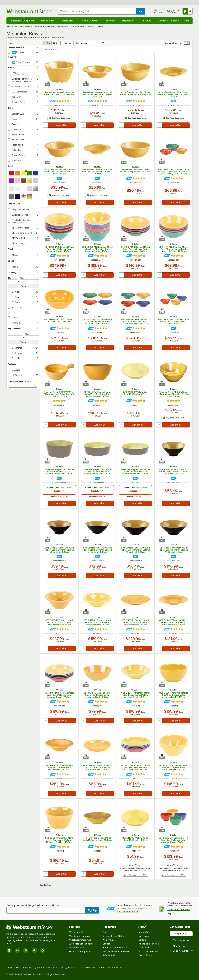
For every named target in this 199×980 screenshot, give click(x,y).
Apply (24, 286)
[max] (24, 281)
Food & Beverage (90, 21)
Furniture (147, 21)
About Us (143, 932)
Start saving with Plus (128, 912)
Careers (142, 940)
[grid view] (47, 43)
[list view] (56, 43)
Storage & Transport (169, 21)
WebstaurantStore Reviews (116, 952)
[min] (13, 281)
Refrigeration (48, 21)
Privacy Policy (29, 968)
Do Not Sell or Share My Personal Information (99, 968)
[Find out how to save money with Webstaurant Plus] (53, 101)
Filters (11, 43)
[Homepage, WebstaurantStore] (30, 11)
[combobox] (97, 11)
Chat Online (177, 946)
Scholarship (144, 948)
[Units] (34, 281)
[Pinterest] (43, 950)
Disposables (128, 21)
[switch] (187, 43)
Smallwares (68, 21)
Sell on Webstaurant (148, 952)
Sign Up (92, 910)
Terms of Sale (13, 968)
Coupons (107, 944)
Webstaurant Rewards (80, 936)
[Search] (35, 386)
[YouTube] (17, 950)
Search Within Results (20, 382)
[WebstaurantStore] (33, 927)
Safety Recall (109, 955)
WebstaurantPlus (77, 932)
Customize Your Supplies (81, 944)
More (187, 21)
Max (22, 278)
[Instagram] (9, 950)
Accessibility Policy (64, 968)
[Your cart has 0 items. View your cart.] (188, 11)
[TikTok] (34, 950)
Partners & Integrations (80, 952)
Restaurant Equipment (22, 21)
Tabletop (110, 21)
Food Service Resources (115, 948)
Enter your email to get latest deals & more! (34, 905)
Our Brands (144, 936)
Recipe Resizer (76, 948)
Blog (105, 932)
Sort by (68, 43)
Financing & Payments (149, 944)
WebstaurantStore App (80, 940)
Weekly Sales (109, 940)
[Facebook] (26, 950)
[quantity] (46, 125)
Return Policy (145, 955)
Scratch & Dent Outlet (113, 936)
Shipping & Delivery (181, 951)
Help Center (181, 934)
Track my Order (181, 940)
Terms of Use (46, 968)
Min (10, 278)
